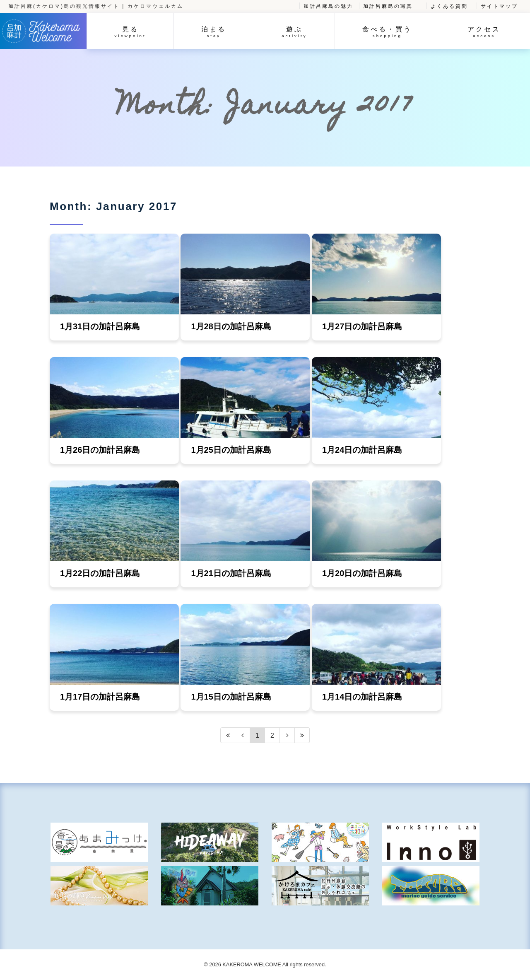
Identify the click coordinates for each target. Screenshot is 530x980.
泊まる (214, 32)
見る (130, 32)
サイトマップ (499, 6)
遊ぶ (294, 32)
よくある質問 (449, 6)
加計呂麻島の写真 (388, 6)
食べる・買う (387, 32)
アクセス (484, 32)
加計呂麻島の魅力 (328, 6)
